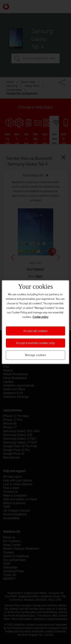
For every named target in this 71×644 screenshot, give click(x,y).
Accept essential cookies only (35, 343)
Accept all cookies (35, 331)
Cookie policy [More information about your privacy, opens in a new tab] (40, 317)
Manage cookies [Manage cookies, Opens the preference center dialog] (35, 355)
